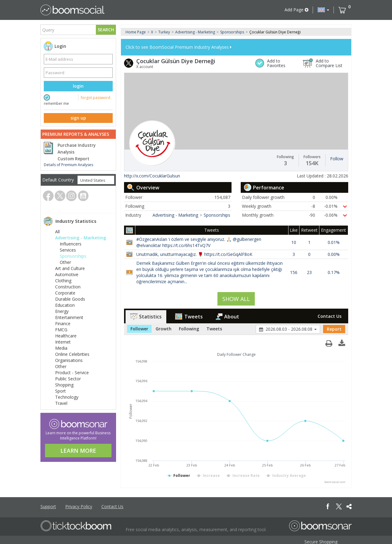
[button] (323, 10)
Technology (67, 397)
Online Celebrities (72, 354)
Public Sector (68, 379)
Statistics (146, 317)
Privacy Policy (79, 506)
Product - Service (72, 373)
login (78, 86)
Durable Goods (70, 299)
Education (65, 305)
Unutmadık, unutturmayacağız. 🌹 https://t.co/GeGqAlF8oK (194, 254)
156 (294, 272)
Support (48, 506)
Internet (63, 342)
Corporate (65, 293)
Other (65, 262)
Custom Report (73, 159)
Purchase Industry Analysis (77, 149)
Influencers (71, 244)
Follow (337, 159)
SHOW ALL (236, 299)
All (57, 232)
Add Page (296, 10)
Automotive (67, 274)
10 (294, 242)
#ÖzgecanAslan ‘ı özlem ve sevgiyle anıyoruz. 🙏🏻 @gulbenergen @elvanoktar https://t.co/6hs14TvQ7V (199, 242)
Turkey (164, 32)
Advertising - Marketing (81, 238)
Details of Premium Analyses (68, 165)
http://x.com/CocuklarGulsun (152, 176)
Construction (68, 287)
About (227, 317)
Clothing (63, 281)
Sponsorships (73, 256)
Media (61, 348)
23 (309, 272)
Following (189, 329)
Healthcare (66, 336)
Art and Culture (70, 268)
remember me (56, 103)
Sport (60, 391)
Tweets (189, 317)
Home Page (136, 32)
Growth (164, 329)
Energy (62, 311)
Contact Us (330, 316)
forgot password (96, 98)
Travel (61, 403)
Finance (63, 323)
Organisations (69, 360)
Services (68, 250)
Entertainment (69, 317)
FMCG (61, 330)
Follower (139, 329)
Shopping (64, 385)
